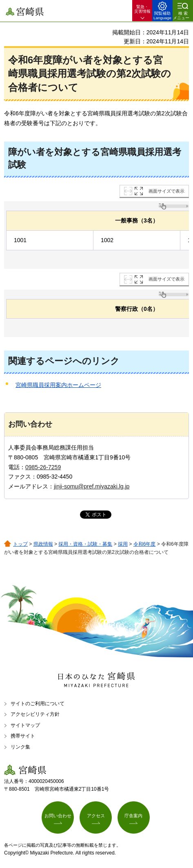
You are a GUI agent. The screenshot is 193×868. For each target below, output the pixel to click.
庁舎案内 (133, 816)
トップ (20, 544)
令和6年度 (145, 544)
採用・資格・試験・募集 (85, 544)
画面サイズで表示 (166, 191)
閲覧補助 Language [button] (162, 16)
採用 (123, 544)
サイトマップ (25, 725)
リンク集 (20, 747)
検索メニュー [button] (181, 16)
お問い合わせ (58, 816)
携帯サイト (23, 736)
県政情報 (43, 544)
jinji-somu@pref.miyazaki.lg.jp (92, 486)
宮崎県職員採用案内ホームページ (58, 385)
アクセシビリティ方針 (35, 714)
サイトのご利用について (38, 704)
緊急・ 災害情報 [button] (142, 9)
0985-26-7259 (43, 467)
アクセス (96, 816)
